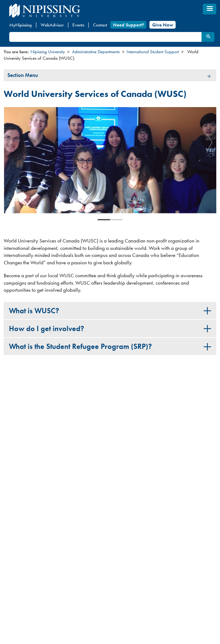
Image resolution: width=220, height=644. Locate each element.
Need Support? (128, 25)
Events (78, 25)
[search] (105, 37)
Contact (100, 25)
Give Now (163, 25)
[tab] (110, 310)
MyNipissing (20, 25)
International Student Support (153, 52)
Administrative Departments (96, 52)
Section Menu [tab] (23, 75)
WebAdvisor (52, 25)
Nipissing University (48, 52)
